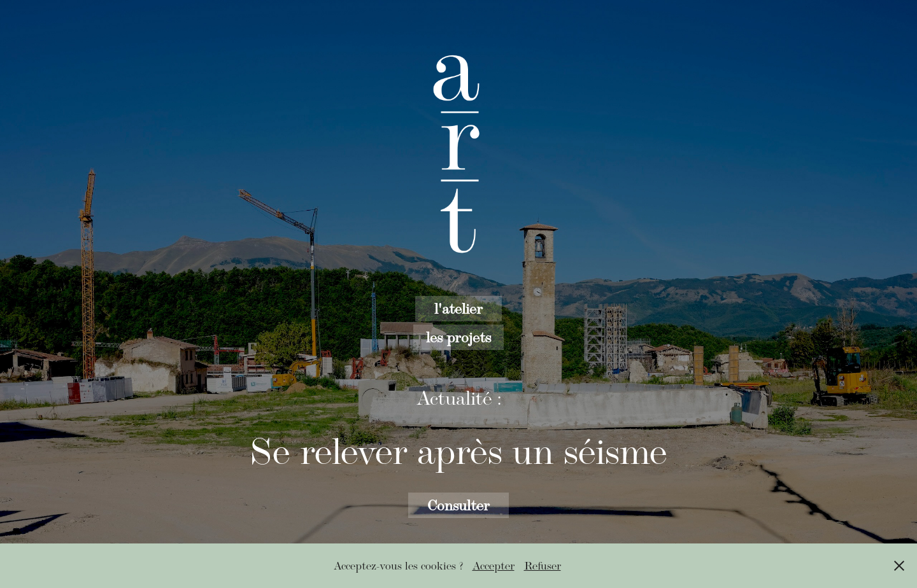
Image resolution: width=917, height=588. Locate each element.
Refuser (543, 566)
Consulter (458, 505)
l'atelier (458, 308)
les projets (458, 337)
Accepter (494, 566)
